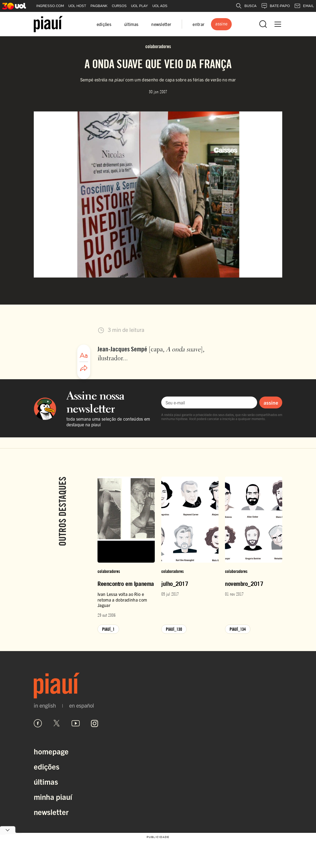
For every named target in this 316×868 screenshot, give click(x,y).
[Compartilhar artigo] (84, 368)
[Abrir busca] (263, 24)
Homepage (51, 751)
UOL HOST (77, 6)
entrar (199, 24)
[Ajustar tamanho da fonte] (84, 355)
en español (82, 705)
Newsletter (51, 812)
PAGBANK (99, 6)
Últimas (46, 781)
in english (45, 705)
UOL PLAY (139, 6)
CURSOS (119, 6)
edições (104, 24)
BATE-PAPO (275, 6)
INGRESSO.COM (50, 6)
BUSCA (246, 6)
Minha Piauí (53, 797)
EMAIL (304, 6)
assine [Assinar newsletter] (271, 402)
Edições (47, 766)
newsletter (161, 24)
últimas (131, 24)
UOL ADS (160, 6)
